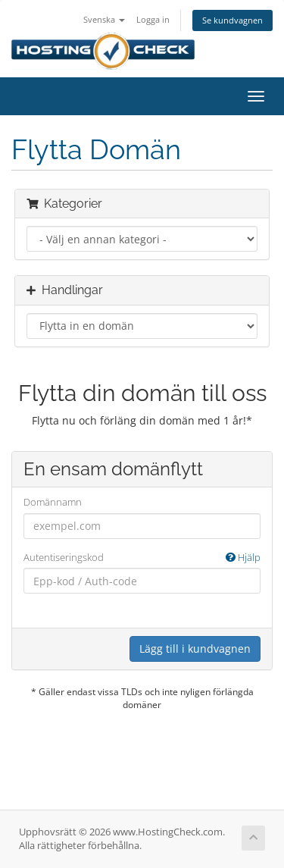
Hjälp (243, 557)
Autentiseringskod (142, 558)
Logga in (153, 19)
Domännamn (53, 502)
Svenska (104, 19)
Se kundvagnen (233, 20)
